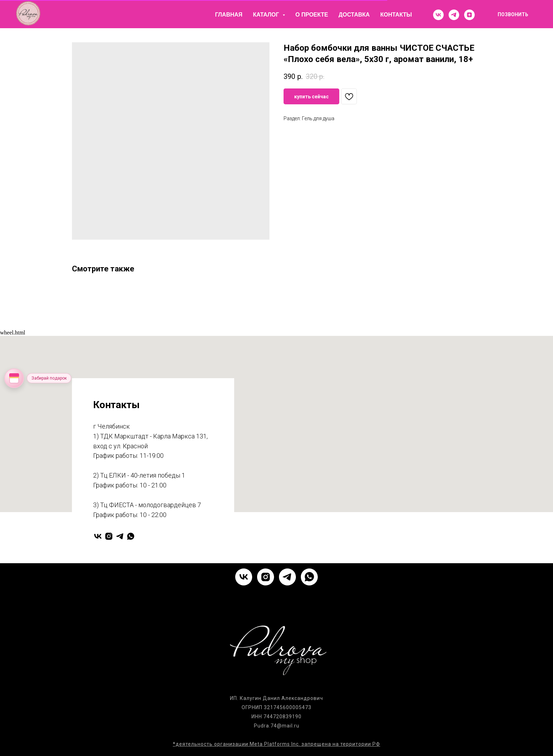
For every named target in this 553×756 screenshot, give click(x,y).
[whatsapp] (131, 536)
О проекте (312, 15)
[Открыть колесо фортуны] (14, 378)
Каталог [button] (267, 15)
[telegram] (454, 15)
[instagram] (109, 536)
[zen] (469, 15)
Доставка (354, 15)
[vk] (438, 15)
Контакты (396, 15)
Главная (229, 15)
